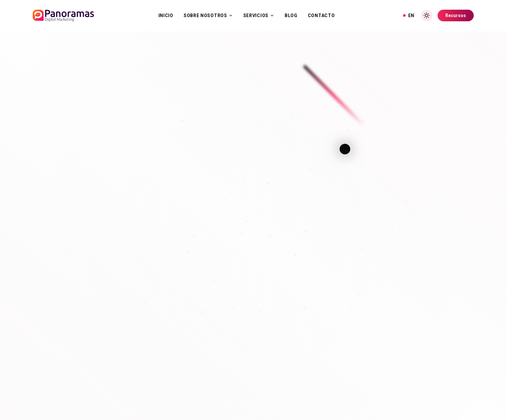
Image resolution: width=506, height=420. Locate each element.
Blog (291, 15)
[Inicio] (63, 15)
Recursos (456, 15)
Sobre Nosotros (208, 15)
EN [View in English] (409, 15)
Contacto (321, 15)
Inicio (166, 15)
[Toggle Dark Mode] (427, 15)
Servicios (259, 15)
